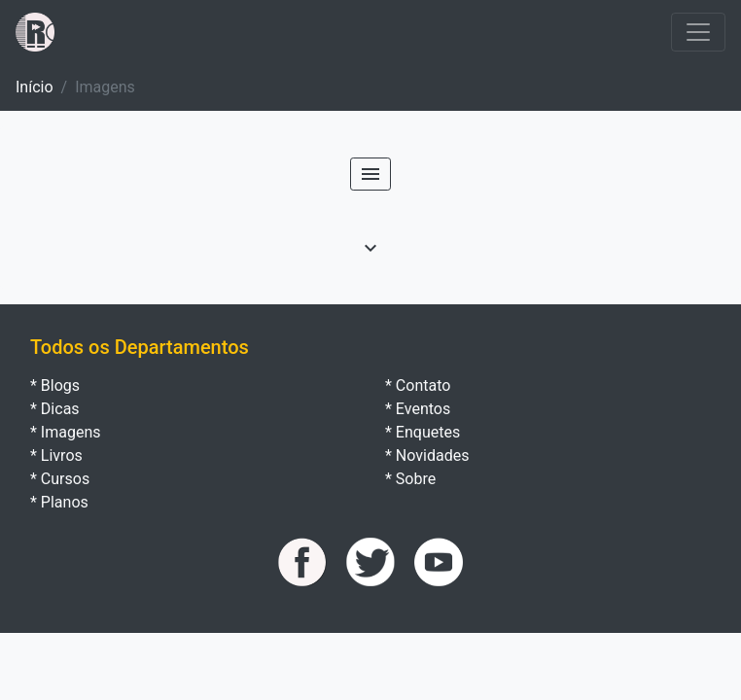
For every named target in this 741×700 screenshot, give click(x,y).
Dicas (60, 409)
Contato (423, 385)
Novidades (433, 455)
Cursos (65, 479)
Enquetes (428, 432)
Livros (62, 455)
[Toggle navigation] (698, 32)
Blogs (60, 385)
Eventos (423, 409)
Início (35, 87)
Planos (65, 502)
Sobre (416, 479)
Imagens (71, 432)
